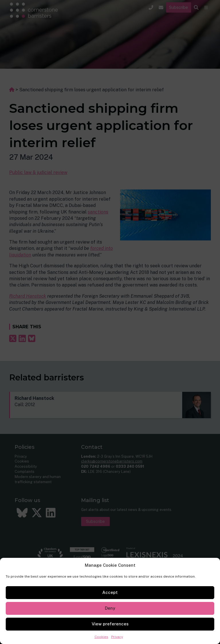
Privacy (117, 637)
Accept (110, 592)
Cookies (101, 637)
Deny (110, 608)
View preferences (110, 624)
